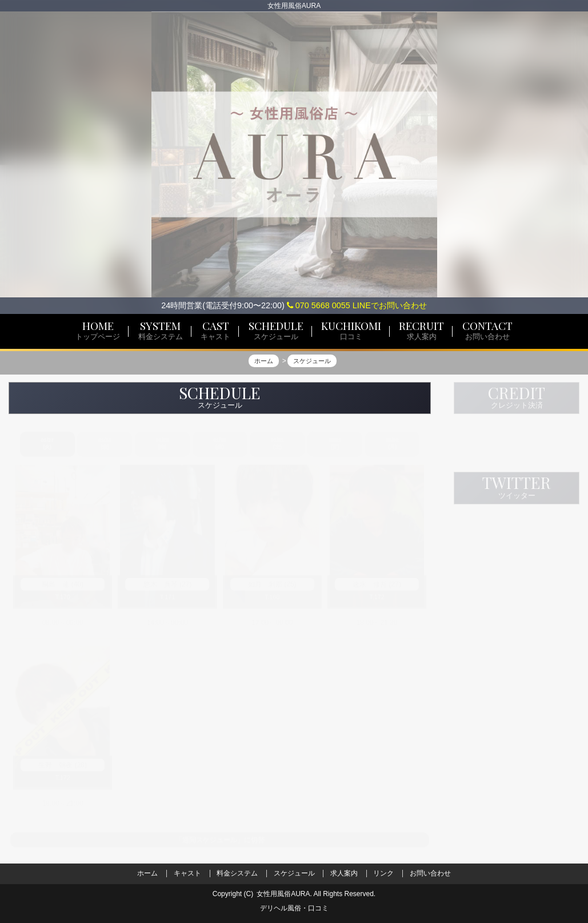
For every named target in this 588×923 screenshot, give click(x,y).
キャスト (187, 873)
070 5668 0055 (319, 305)
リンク (383, 873)
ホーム (147, 873)
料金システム (237, 873)
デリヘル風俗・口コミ (294, 908)
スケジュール (294, 873)
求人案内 (344, 873)
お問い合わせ (430, 873)
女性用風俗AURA (283, 894)
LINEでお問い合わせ (390, 305)
